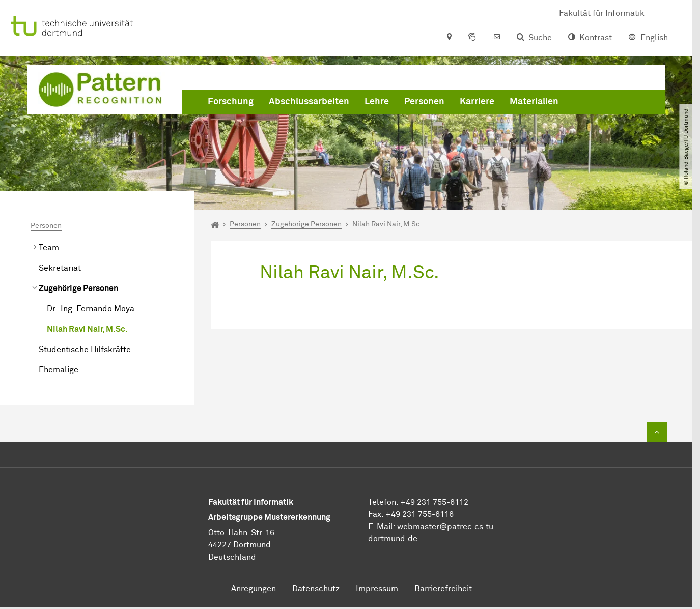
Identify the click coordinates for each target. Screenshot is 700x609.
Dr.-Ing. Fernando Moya (91, 309)
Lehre (377, 102)
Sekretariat (60, 268)
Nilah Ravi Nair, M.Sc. (87, 329)
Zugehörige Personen (78, 288)
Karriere (477, 102)
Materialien (534, 102)
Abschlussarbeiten (309, 102)
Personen (424, 102)
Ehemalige (59, 370)
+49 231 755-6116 (419, 514)
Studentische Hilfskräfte (85, 350)
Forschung (231, 102)
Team (49, 248)
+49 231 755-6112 (434, 502)
